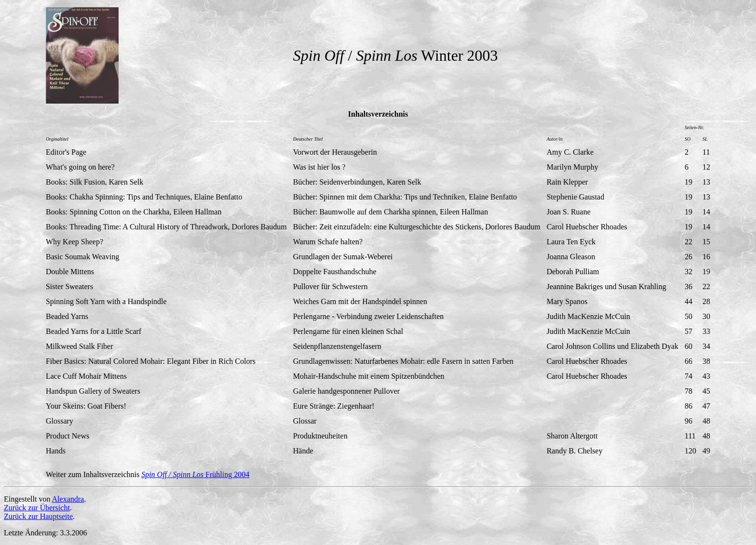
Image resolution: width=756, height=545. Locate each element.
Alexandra (68, 499)
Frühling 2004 (195, 474)
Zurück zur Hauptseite (38, 516)
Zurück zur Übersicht (37, 508)
